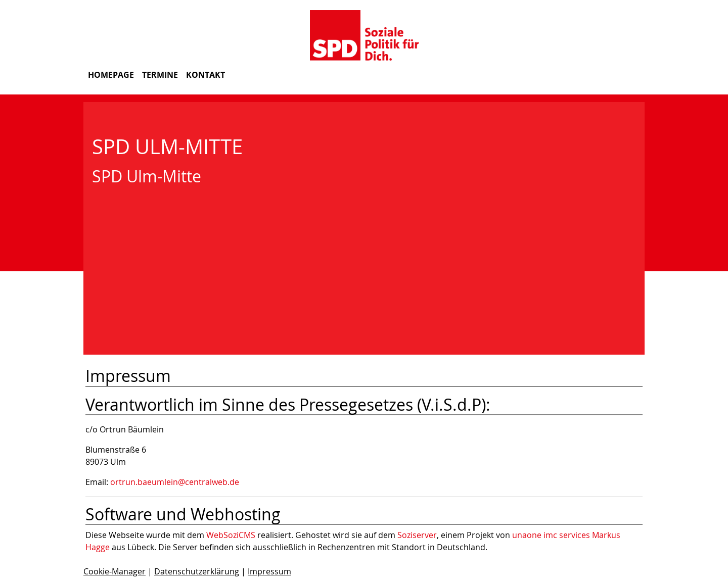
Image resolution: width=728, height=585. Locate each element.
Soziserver (417, 535)
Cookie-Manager (115, 571)
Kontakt (206, 75)
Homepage (111, 75)
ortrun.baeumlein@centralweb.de (175, 482)
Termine (160, 75)
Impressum (269, 571)
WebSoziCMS (231, 535)
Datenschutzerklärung (197, 571)
